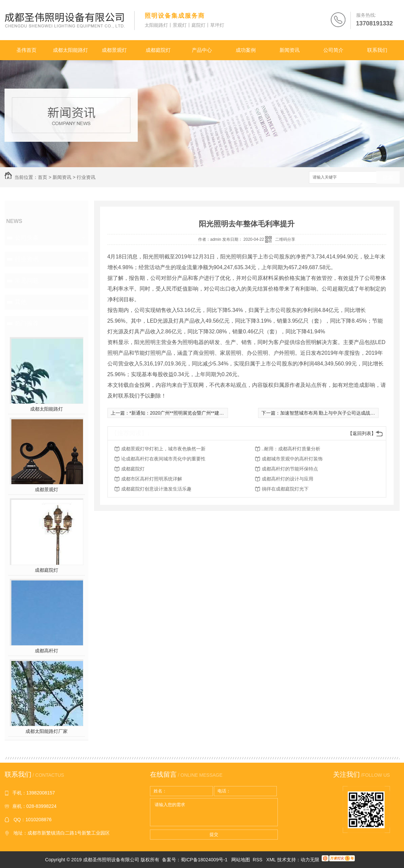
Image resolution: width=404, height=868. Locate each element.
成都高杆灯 (47, 651)
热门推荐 (27, 323)
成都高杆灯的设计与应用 (288, 479)
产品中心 (202, 50)
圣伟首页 (26, 50)
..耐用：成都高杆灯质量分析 (291, 449)
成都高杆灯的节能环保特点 (290, 469)
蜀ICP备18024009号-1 (204, 860)
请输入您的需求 (214, 812)
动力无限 (310, 860)
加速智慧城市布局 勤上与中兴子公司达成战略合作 (332, 413)
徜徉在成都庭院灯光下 (285, 489)
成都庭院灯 (158, 50)
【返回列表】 (362, 433)
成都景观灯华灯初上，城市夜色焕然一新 (163, 449)
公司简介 (333, 50)
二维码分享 (285, 239)
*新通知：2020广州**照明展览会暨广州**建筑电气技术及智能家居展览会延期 (210, 413)
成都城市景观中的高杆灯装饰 (292, 459)
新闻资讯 (290, 50)
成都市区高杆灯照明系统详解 (152, 479)
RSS (258, 860)
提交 (214, 834)
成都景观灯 (114, 50)
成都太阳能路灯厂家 (47, 731)
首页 (43, 177)
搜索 (388, 178)
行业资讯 (86, 177)
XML (272, 860)
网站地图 (241, 860)
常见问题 (27, 281)
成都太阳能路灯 (70, 50)
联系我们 (377, 50)
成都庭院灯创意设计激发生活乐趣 (156, 489)
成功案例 (246, 50)
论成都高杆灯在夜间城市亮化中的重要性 (163, 459)
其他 (21, 302)
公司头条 (27, 238)
